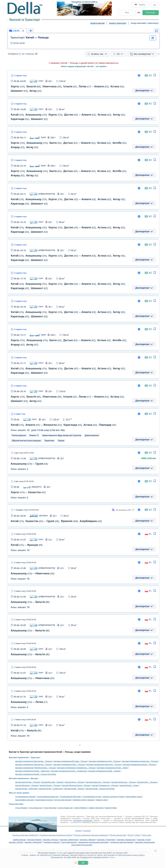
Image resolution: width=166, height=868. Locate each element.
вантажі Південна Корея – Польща (76, 785)
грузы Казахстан (35, 808)
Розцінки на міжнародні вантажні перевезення (91, 835)
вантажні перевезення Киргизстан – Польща (34, 764)
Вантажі (34, 778)
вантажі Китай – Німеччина (26, 789)
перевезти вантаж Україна (122, 842)
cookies (60, 853)
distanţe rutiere (102, 800)
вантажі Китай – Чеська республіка (100, 789)
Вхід (127, 12)
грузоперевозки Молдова (70, 797)
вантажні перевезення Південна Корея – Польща (36, 768)
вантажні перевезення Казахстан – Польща (140, 761)
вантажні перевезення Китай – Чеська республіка (36, 774)
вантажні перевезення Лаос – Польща (69, 764)
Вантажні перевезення (19, 757)
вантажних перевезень (83, 820)
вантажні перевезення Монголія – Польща (104, 764)
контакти (87, 831)
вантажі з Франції (88, 840)
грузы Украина (21, 808)
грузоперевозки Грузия (92, 797)
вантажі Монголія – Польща (27, 785)
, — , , (56, 521)
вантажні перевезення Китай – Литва (112, 768)
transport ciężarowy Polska (113, 797)
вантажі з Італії (144, 840)
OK (83, 863)
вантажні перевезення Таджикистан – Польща (76, 768)
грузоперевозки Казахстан (48, 797)
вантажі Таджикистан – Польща (105, 785)
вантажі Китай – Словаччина (51, 789)
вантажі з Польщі (51, 840)
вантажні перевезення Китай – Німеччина (32, 771)
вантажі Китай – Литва (129, 785)
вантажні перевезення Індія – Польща (105, 761)
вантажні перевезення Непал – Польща (139, 764)
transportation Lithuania (25, 800)
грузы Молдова (50, 808)
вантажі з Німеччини (69, 840)
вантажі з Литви (16, 842)
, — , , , (64, 425)
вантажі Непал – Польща (50, 785)
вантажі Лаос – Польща (147, 782)
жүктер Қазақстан (65, 808)
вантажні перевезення (145, 842)
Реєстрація (150, 12)
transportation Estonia (44, 800)
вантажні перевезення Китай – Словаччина (69, 771)
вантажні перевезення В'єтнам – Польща (70, 761)
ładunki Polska (111, 808)
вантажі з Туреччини (106, 840)
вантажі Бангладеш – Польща (28, 782)
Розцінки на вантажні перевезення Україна (56, 835)
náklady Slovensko (96, 808)
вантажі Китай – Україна (74, 789)
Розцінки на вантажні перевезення (25, 835)
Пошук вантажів (16, 804)
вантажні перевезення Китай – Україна (104, 771)
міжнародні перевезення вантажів (94, 842)
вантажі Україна (34, 840)
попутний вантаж (69, 842)
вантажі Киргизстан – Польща (124, 782)
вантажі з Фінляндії (33, 842)
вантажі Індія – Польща (75, 782)
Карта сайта (147, 835)
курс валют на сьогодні (82, 845)
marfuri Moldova (81, 808)
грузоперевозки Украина (25, 797)
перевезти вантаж (52, 842)
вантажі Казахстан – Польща (98, 782)
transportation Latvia (134, 797)
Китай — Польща (30, 37)
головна (78, 831)
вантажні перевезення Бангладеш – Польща (34, 761)
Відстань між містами (118, 835)
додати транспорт (118, 23)
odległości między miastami (84, 800)
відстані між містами (63, 800)
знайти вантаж (19, 840)
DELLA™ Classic (134, 835)
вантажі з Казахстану (126, 840)
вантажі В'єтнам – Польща (52, 782)
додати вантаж (98, 23)
